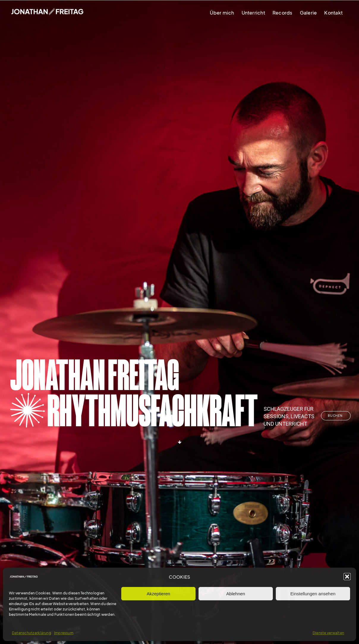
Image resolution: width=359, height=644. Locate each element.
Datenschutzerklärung (32, 633)
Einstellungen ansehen (313, 594)
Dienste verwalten (328, 633)
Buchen (336, 416)
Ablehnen (236, 594)
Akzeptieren (158, 594)
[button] (347, 577)
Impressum (64, 633)
